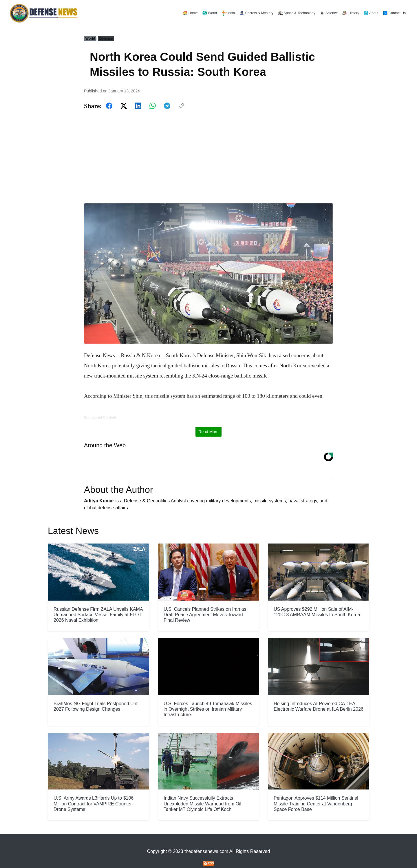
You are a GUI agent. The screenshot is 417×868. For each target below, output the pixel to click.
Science (329, 13)
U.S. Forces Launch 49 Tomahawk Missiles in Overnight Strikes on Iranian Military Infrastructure (208, 697)
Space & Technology (297, 13)
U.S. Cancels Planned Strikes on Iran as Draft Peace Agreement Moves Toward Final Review (205, 602)
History (351, 13)
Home (190, 13)
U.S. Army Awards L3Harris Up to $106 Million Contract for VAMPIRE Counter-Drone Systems (94, 791)
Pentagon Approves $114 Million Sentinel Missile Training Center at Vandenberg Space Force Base (316, 791)
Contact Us (394, 13)
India (228, 13)
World (210, 13)
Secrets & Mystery (256, 13)
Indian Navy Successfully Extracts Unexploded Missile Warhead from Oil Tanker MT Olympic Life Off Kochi (202, 791)
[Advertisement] (209, 157)
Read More (208, 419)
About (371, 13)
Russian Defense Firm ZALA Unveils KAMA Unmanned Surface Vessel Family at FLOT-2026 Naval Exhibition (98, 602)
